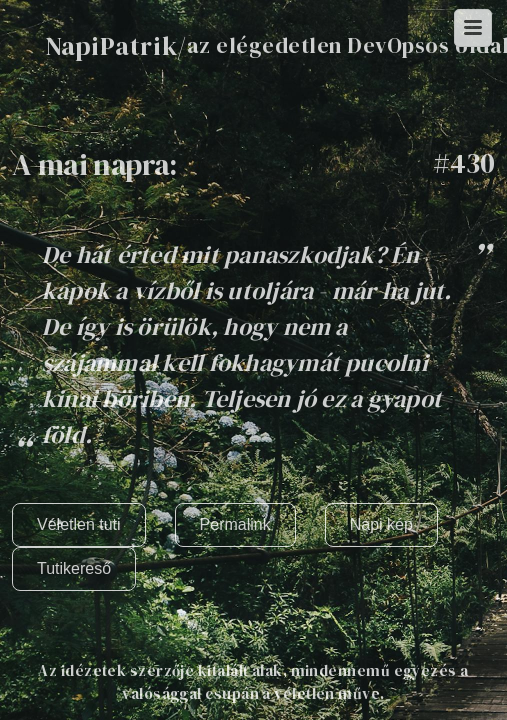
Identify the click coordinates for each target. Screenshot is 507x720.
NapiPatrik (111, 46)
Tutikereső (74, 568)
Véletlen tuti (79, 524)
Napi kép (381, 524)
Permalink (235, 524)
